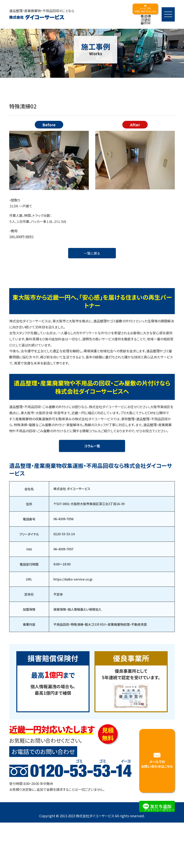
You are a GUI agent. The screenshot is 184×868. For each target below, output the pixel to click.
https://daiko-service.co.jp (73, 586)
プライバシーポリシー (159, 817)
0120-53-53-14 (64, 541)
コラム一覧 (92, 453)
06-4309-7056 (63, 526)
